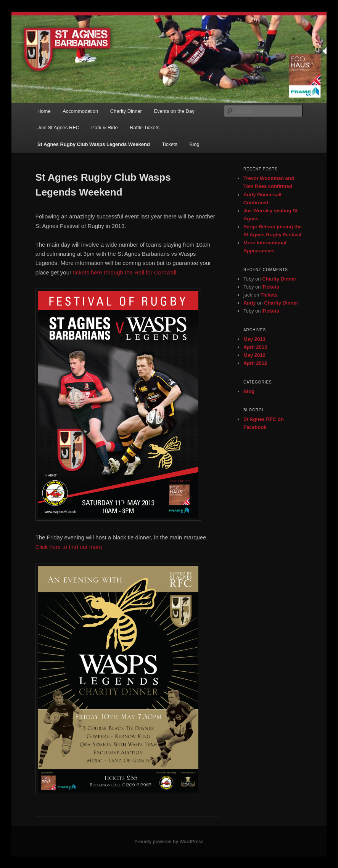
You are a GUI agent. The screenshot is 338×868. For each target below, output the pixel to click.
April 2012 (255, 363)
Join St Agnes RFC (58, 128)
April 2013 (255, 347)
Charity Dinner (126, 111)
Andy (250, 303)
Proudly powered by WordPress (169, 842)
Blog (195, 144)
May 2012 (254, 355)
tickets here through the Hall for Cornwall (125, 272)
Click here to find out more (69, 547)
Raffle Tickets (145, 128)
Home (44, 111)
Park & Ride (104, 128)
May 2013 (254, 339)
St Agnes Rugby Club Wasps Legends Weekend (94, 144)
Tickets (170, 144)
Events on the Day (174, 111)
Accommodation (80, 111)
